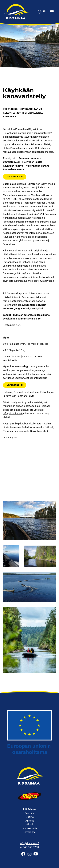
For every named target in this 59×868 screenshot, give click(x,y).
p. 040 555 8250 (29, 847)
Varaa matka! (15, 177)
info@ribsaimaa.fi (13, 413)
